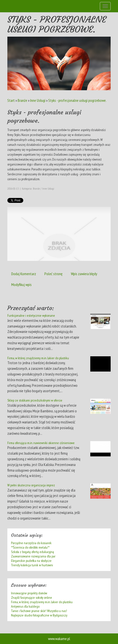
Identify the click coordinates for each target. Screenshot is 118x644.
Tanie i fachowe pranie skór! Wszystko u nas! (39, 611)
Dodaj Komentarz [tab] (24, 274)
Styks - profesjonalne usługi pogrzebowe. (77, 100)
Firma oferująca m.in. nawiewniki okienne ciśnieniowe (41, 443)
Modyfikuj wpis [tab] (21, 285)
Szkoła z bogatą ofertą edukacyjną (33, 552)
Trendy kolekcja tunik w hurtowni (32, 565)
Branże (22, 100)
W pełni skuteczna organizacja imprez (31, 485)
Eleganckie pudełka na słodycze (31, 561)
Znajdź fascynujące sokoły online (32, 598)
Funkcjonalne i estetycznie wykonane (31, 315)
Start (11, 100)
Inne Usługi (38, 100)
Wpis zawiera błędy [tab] (84, 274)
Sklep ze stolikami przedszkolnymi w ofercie (35, 400)
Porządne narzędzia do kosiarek (31, 543)
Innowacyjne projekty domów (29, 593)
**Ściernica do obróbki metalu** (30, 547)
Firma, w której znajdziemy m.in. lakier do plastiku (38, 358)
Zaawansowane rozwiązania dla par (33, 556)
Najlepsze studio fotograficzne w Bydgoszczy (39, 615)
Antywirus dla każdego (25, 606)
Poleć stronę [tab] (53, 274)
